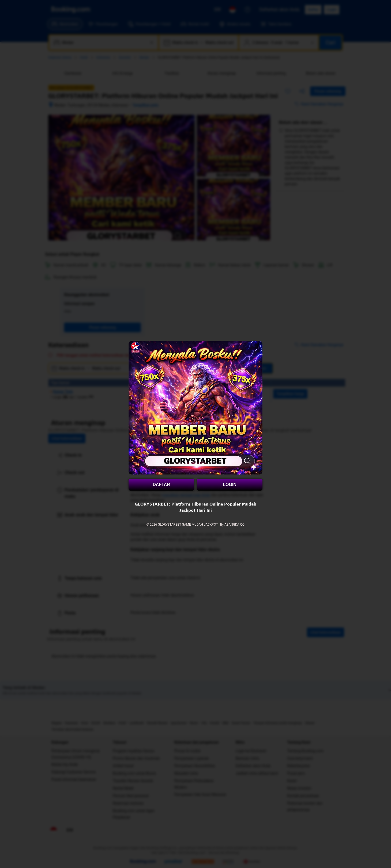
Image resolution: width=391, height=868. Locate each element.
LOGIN (230, 485)
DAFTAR (161, 485)
